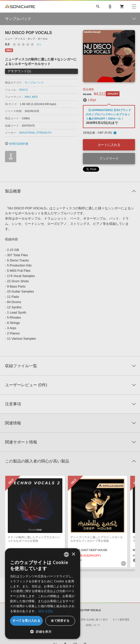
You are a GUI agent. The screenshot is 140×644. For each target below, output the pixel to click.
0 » (39, 44)
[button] (43, 631)
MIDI (35, 97)
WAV (27, 97)
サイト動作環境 (121, 620)
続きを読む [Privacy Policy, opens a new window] (46, 611)
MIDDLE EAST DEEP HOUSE (89, 550)
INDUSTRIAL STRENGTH (35, 133)
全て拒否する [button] (60, 621)
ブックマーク (109, 159)
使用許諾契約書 (17, 144)
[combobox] (66, 555)
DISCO (23, 90)
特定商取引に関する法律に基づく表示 (87, 620)
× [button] (73, 554)
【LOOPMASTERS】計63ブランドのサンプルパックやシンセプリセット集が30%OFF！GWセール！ (108, 114)
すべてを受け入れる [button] (27, 621)
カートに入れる (109, 145)
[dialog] (43, 594)
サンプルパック (34, 82)
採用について (93, 625)
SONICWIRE (20, 7)
